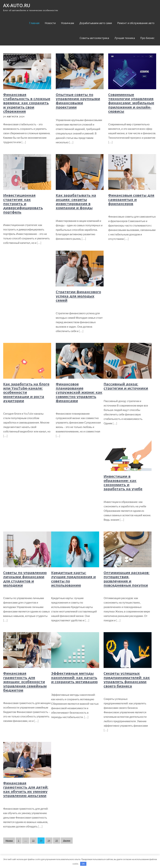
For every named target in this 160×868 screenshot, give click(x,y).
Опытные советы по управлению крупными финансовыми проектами (78, 101)
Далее (67, 841)
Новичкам (67, 23)
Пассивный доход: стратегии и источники (126, 386)
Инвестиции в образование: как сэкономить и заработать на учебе (123, 482)
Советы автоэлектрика (94, 38)
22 (33, 841)
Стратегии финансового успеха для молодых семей (78, 296)
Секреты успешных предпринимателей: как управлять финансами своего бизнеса (127, 679)
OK (83, 864)
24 (49, 841)
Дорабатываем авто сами (96, 23)
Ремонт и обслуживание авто (136, 23)
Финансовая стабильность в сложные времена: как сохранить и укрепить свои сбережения (27, 103)
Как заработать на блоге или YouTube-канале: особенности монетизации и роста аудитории (26, 392)
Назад (9, 841)
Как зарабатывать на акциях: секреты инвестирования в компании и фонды (76, 201)
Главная (34, 23)
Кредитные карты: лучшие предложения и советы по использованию (73, 579)
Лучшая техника (125, 38)
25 (56, 841)
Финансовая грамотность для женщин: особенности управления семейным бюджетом (25, 682)
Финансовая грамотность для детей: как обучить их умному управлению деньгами (26, 789)
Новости (50, 23)
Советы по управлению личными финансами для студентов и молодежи (25, 579)
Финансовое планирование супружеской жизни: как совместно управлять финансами (79, 392)
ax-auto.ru (17, 5)
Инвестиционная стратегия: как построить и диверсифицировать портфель (23, 204)
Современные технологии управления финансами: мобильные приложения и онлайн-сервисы (131, 103)
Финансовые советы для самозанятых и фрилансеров (131, 199)
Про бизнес (147, 38)
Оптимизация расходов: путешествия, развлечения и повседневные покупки (127, 579)
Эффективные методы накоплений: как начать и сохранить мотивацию (74, 677)
